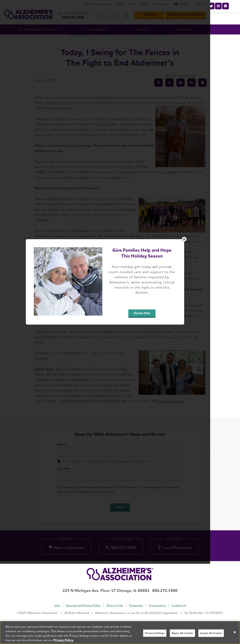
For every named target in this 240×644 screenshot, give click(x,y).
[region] (120, 633)
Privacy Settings (155, 633)
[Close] (235, 632)
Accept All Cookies (211, 633)
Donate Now (157, 353)
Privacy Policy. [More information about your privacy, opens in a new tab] (64, 640)
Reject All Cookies (182, 633)
